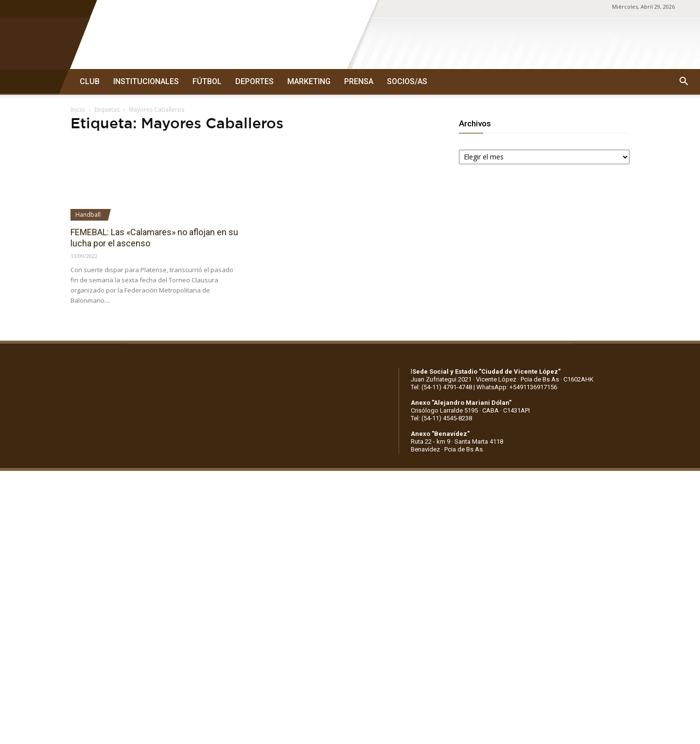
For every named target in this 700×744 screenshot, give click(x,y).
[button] (683, 82)
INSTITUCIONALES (146, 81)
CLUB (90, 81)
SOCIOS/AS (407, 81)
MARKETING (309, 81)
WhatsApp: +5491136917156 (517, 387)
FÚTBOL (207, 81)
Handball (88, 215)
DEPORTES (254, 81)
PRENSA (359, 81)
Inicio (78, 110)
